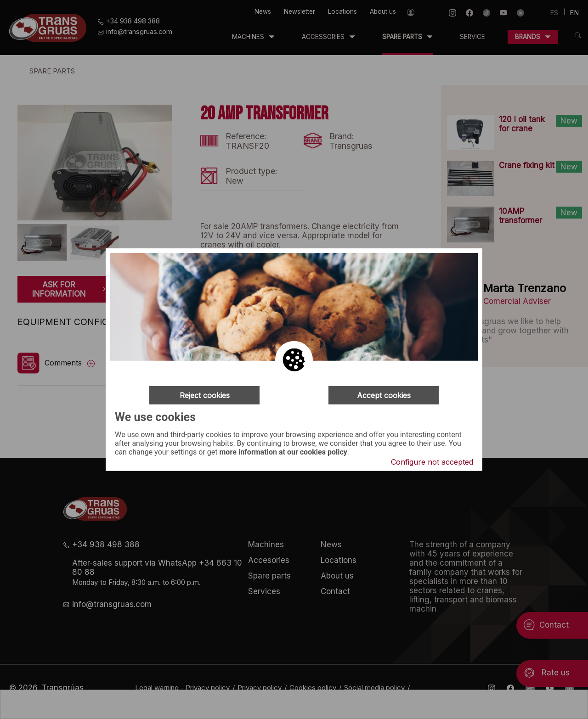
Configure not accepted (432, 461)
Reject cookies (205, 395)
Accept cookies (384, 395)
